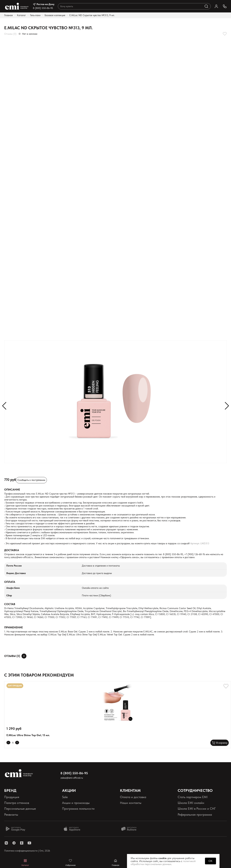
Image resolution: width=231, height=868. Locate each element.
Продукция (12, 797)
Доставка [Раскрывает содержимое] (12, 550)
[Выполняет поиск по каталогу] (206, 6)
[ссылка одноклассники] (22, 843)
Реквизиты (11, 814)
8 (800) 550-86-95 (43, 8)
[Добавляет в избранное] (225, 34)
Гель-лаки (35, 15)
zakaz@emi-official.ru (22, 557)
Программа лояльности (78, 809)
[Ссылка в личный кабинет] (216, 6)
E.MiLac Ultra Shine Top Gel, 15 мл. (28, 735)
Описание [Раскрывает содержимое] (12, 490)
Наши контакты (131, 803)
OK (210, 861)
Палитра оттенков (17, 803)
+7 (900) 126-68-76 (195, 554)
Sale (65, 797)
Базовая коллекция (55, 15)
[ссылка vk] (6, 843)
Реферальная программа (195, 814)
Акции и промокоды (76, 803)
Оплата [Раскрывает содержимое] (10, 582)
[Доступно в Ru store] (131, 829)
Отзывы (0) (10, 34)
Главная (8, 15)
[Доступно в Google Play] (15, 829)
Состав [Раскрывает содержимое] (10, 604)
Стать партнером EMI (193, 797)
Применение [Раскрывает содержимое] (13, 627)
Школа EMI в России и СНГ (197, 809)
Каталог (21, 15)
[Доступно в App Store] (73, 829)
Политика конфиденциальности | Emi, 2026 (27, 851)
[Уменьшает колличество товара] (8, 743)
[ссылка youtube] (29, 843)
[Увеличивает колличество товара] (17, 743)
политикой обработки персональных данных (163, 863)
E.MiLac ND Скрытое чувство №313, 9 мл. (92, 15)
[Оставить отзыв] (24, 656)
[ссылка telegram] (14, 843)
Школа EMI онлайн (191, 803)
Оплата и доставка (133, 797)
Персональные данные (20, 809)
